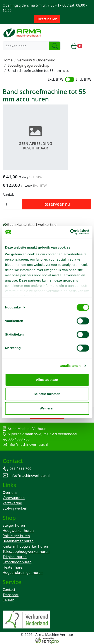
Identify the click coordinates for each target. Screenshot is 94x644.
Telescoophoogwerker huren (26, 552)
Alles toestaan (47, 380)
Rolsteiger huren (16, 536)
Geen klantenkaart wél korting (32, 225)
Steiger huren (14, 525)
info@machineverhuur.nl (28, 444)
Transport (11, 595)
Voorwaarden (14, 498)
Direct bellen (47, 19)
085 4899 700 (19, 439)
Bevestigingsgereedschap (28, 65)
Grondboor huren (17, 562)
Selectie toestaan (47, 394)
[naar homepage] (23, 33)
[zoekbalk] (26, 46)
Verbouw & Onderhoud (36, 60)
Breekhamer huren (18, 541)
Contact (9, 590)
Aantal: (8, 195)
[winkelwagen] (77, 46)
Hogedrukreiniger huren (23, 573)
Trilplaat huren (15, 557)
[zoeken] (55, 46)
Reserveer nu (57, 204)
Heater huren (14, 567)
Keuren (9, 600)
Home (8, 60)
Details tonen (70, 366)
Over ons (10, 493)
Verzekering (12, 503)
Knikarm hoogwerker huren (25, 546)
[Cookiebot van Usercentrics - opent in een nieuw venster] (70, 232)
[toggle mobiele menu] (89, 46)
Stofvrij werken (15, 508)
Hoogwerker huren (18, 531)
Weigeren (47, 408)
